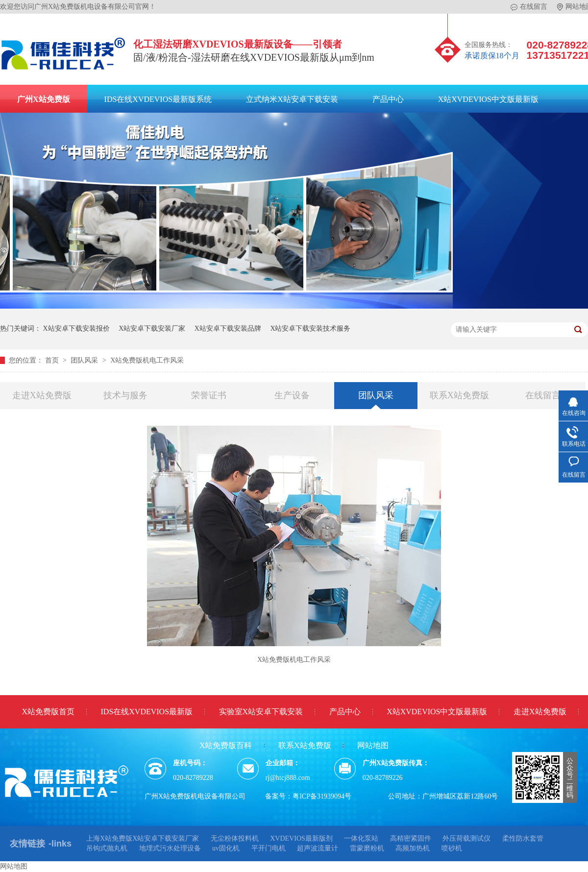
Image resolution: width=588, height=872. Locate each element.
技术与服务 (125, 395)
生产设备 (292, 395)
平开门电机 (269, 848)
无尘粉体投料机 (235, 838)
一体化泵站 (361, 838)
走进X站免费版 (42, 395)
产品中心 (388, 99)
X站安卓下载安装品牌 (228, 328)
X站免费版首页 (48, 712)
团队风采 (85, 360)
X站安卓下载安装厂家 (152, 328)
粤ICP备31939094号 (322, 796)
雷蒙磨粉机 (367, 848)
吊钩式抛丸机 (107, 848)
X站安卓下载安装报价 (76, 328)
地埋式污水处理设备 (170, 848)
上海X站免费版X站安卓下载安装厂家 (143, 838)
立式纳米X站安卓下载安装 (292, 99)
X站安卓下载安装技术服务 (310, 328)
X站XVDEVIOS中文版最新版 (488, 99)
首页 (53, 360)
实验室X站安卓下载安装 (261, 712)
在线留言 (529, 7)
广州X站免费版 (44, 99)
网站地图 (373, 745)
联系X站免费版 (459, 395)
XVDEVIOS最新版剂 (301, 838)
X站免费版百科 (226, 745)
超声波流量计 (318, 848)
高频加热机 (413, 848)
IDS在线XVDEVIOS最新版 (147, 712)
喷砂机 (452, 848)
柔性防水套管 (523, 838)
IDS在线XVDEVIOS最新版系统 (158, 99)
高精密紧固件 (411, 838)
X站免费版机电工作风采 (147, 360)
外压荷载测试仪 (466, 838)
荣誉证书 (209, 395)
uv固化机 (226, 848)
